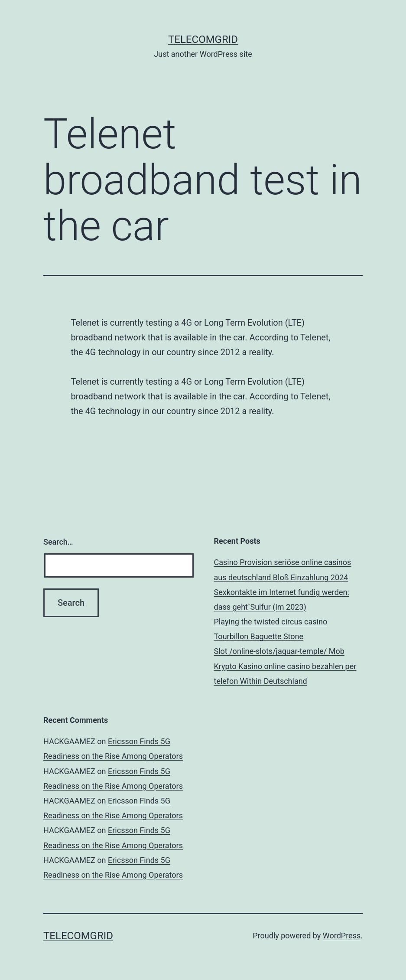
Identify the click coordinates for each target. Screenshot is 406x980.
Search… (58, 542)
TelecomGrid (203, 39)
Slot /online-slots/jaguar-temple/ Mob (279, 651)
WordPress (342, 936)
